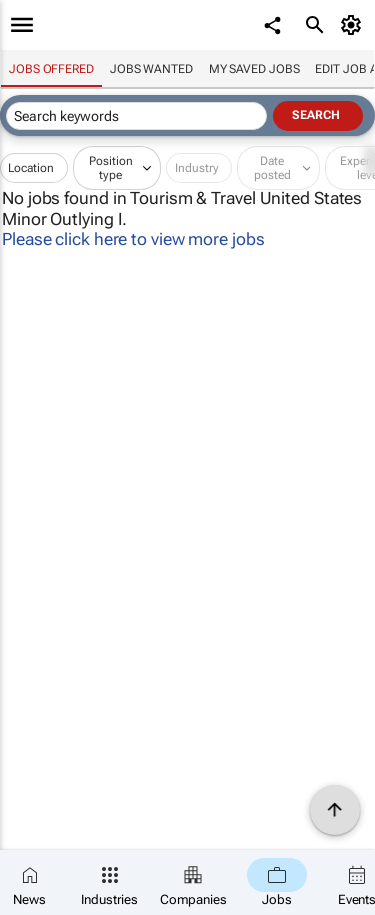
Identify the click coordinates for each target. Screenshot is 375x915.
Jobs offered (51, 69)
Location (31, 168)
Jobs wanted (151, 69)
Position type (111, 168)
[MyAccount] (354, 25)
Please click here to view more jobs (133, 239)
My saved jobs (254, 69)
